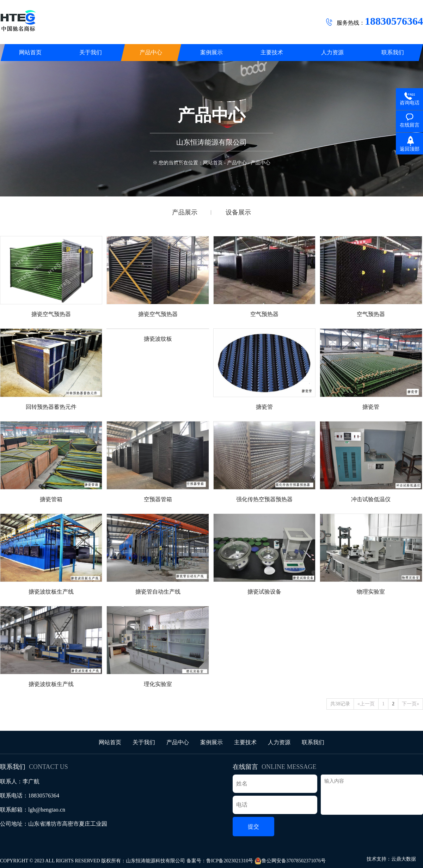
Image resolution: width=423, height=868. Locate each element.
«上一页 (366, 704)
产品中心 (237, 163)
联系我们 (313, 742)
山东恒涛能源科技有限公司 (155, 861)
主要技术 (245, 742)
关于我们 (144, 742)
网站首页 (213, 163)
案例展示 (211, 742)
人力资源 (279, 742)
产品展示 (185, 212)
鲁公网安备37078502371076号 (290, 861)
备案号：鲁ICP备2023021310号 (220, 861)
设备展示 (238, 212)
